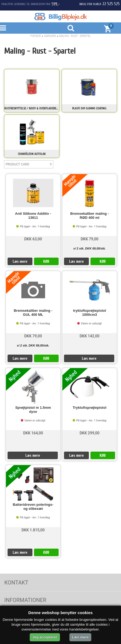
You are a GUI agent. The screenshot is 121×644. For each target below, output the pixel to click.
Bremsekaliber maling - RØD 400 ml (90, 216)
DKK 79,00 (90, 239)
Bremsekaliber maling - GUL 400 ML (33, 313)
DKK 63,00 (33, 239)
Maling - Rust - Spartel (75, 36)
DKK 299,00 (90, 433)
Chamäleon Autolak (32, 154)
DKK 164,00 (33, 433)
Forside (36, 36)
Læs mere (20, 262)
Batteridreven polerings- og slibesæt (33, 507)
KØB (46, 262)
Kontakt (16, 583)
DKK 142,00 (90, 336)
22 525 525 (111, 4)
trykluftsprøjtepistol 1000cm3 (89, 313)
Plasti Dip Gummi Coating (89, 108)
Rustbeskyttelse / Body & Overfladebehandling (32, 108)
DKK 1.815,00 (33, 530)
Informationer (25, 600)
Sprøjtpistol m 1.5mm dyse (33, 410)
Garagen (50, 36)
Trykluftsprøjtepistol (90, 408)
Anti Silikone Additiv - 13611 (33, 216)
